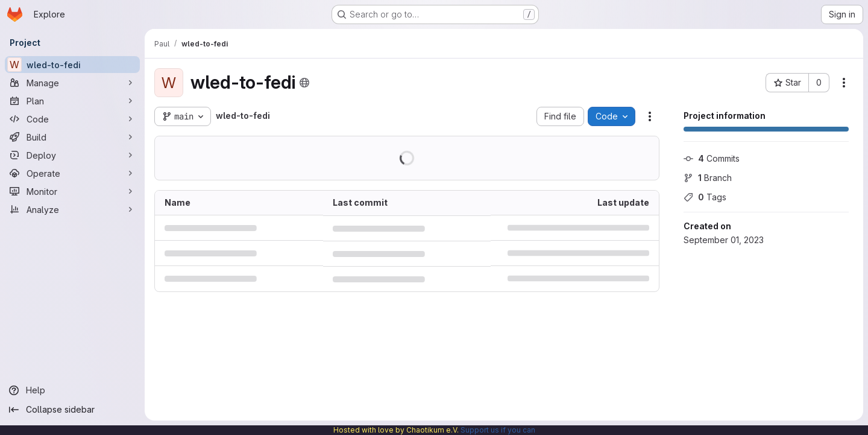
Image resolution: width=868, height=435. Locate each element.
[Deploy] (72, 155)
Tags (705, 197)
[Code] (72, 119)
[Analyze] (72, 209)
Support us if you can (498, 430)
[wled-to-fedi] (72, 65)
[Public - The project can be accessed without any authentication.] (304, 83)
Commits (712, 158)
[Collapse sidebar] (72, 410)
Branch (708, 178)
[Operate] (72, 173)
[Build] (72, 137)
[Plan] (72, 101)
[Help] (72, 390)
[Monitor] (72, 191)
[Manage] (72, 83)
